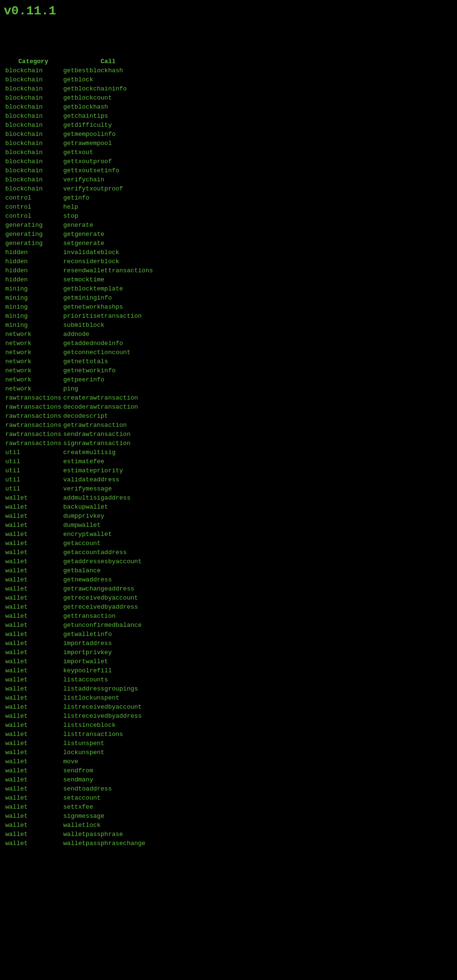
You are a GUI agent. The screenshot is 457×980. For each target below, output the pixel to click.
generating (24, 255)
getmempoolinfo (89, 149)
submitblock (84, 370)
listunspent (84, 855)
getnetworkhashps (93, 349)
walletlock (82, 949)
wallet (17, 570)
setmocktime (84, 318)
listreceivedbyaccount (103, 813)
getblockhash (86, 118)
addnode (76, 381)
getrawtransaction (95, 486)
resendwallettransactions (108, 307)
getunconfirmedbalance (103, 718)
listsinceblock (89, 834)
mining (17, 328)
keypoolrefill (87, 770)
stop (71, 244)
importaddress (87, 739)
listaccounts (86, 781)
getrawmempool (87, 160)
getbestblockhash (93, 76)
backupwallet (86, 581)
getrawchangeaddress (99, 676)
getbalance (82, 655)
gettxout (78, 170)
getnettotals (86, 412)
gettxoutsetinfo (91, 191)
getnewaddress (87, 665)
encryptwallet (87, 612)
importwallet (86, 760)
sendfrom (78, 886)
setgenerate (84, 276)
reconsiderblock (91, 297)
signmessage (84, 939)
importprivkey (87, 749)
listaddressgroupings (101, 791)
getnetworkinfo (89, 423)
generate (78, 255)
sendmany (78, 897)
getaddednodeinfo (93, 391)
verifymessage (87, 560)
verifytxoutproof (93, 212)
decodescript (86, 476)
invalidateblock (91, 286)
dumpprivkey (84, 591)
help (71, 234)
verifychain (84, 202)
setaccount (82, 918)
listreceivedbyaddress (103, 823)
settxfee (78, 928)
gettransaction (89, 707)
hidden (17, 286)
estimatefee (84, 528)
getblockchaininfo (95, 97)
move (71, 876)
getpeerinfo (84, 434)
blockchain (24, 76)
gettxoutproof (87, 181)
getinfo (76, 223)
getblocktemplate (93, 328)
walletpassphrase (93, 960)
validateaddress (91, 549)
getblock (78, 86)
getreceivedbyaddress (101, 697)
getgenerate (84, 265)
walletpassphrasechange (104, 970)
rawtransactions (33, 455)
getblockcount (87, 107)
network (18, 381)
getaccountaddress (95, 634)
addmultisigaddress (97, 570)
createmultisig (89, 518)
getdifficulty (87, 139)
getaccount (82, 623)
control (18, 223)
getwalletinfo (87, 728)
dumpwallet (82, 602)
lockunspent (84, 865)
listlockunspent (91, 802)
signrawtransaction (97, 507)
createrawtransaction (101, 455)
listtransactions (93, 844)
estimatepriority (93, 539)
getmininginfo (87, 339)
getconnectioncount (97, 402)
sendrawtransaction (97, 497)
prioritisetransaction (103, 360)
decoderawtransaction (101, 465)
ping (71, 444)
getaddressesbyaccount (103, 644)
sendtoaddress (87, 907)
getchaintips (86, 128)
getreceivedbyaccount (101, 686)
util (13, 518)
